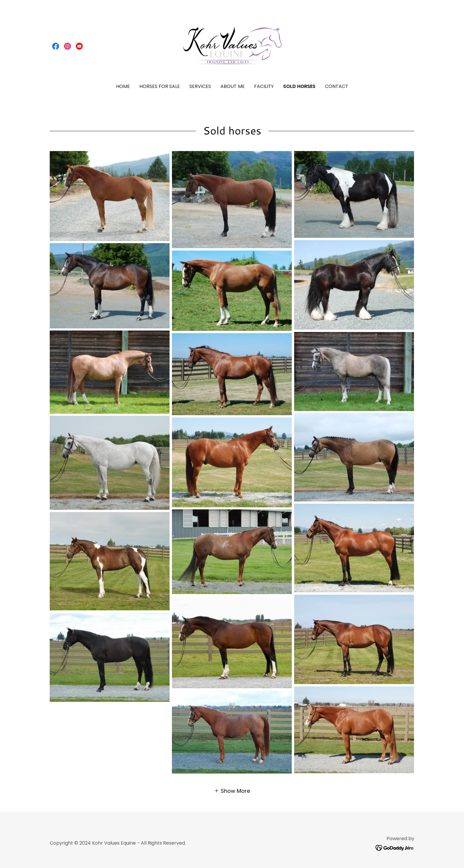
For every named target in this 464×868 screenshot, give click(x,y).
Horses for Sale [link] (160, 86)
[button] (232, 791)
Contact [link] (337, 86)
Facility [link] (264, 86)
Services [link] (200, 86)
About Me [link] (233, 86)
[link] (56, 46)
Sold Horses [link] (299, 86)
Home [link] (123, 86)
